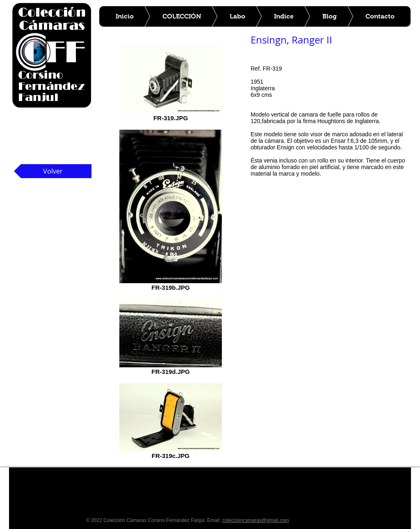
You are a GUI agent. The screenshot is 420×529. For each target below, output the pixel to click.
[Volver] (53, 171)
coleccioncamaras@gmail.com (256, 520)
